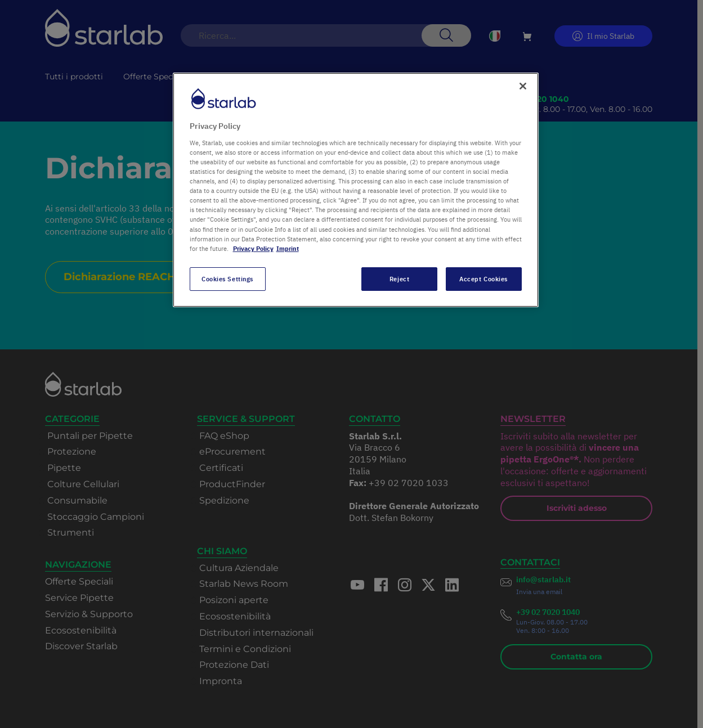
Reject (399, 279)
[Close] (523, 86)
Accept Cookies (483, 279)
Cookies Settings (227, 279)
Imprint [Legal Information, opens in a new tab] (288, 248)
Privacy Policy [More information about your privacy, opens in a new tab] (253, 248)
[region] (356, 190)
